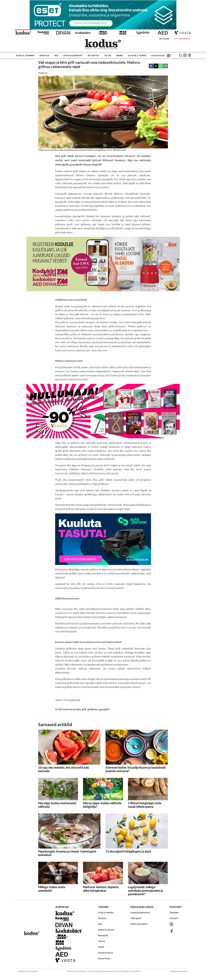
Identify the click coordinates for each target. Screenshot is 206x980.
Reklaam (174, 912)
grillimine (93, 709)
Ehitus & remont (73, 55)
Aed (56, 55)
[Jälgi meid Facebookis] (189, 55)
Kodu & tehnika (25, 55)
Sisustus (44, 55)
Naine (120, 55)
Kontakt (174, 918)
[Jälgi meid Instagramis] (185, 55)
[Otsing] (180, 55)
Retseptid (93, 55)
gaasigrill (104, 709)
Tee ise (108, 55)
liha (79, 709)
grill (84, 709)
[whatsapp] (161, 66)
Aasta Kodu (158, 55)
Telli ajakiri (164, 39)
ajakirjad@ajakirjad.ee (103, 971)
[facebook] (151, 66)
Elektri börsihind (139, 924)
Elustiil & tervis (137, 55)
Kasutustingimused (140, 912)
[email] (166, 66)
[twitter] (156, 66)
